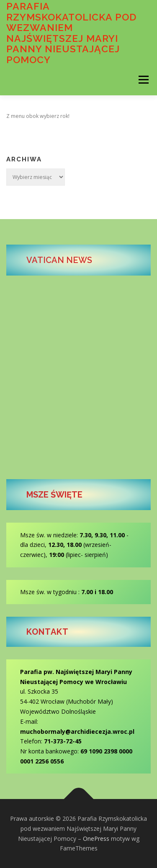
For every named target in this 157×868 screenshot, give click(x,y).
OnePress (96, 839)
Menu (143, 80)
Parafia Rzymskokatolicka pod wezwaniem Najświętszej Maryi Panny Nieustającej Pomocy (71, 33)
